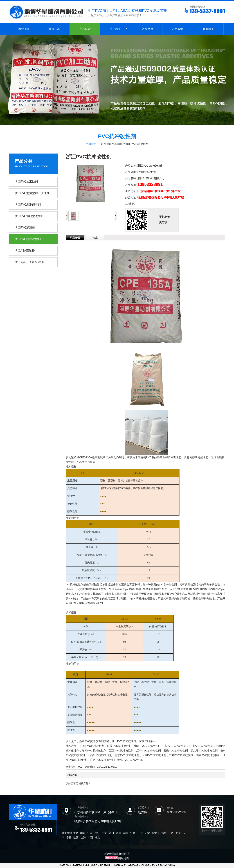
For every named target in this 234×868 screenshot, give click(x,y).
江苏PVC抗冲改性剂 (119, 746)
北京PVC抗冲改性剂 (127, 755)
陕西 (76, 837)
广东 (104, 833)
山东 (83, 833)
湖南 (126, 833)
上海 (83, 837)
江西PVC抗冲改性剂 (121, 750)
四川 (111, 833)
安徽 (147, 833)
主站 (75, 833)
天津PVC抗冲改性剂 (154, 755)
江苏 (90, 833)
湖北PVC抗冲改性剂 (130, 760)
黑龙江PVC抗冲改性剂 (204, 750)
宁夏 (69, 837)
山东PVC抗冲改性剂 (92, 746)
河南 (119, 833)
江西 (133, 833)
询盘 (95, 238)
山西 (171, 833)
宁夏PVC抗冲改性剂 (181, 755)
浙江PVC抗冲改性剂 (137, 144)
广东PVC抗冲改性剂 (174, 746)
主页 (100, 144)
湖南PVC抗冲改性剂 (94, 750)
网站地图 (124, 858)
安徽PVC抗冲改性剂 (176, 750)
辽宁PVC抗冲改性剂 (148, 750)
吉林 (164, 833)
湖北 (97, 837)
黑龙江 (156, 833)
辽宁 (140, 833)
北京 (178, 833)
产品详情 (75, 238)
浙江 (97, 833)
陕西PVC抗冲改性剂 (208, 755)
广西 (90, 837)
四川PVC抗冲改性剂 (201, 746)
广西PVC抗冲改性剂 (102, 760)
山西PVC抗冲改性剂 (100, 755)
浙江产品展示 (114, 144)
